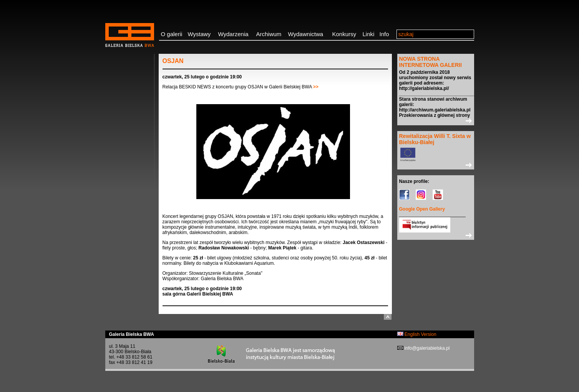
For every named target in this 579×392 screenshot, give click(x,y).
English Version (417, 334)
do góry (388, 317)
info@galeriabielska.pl (427, 348)
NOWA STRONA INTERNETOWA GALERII (431, 62)
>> (316, 87)
